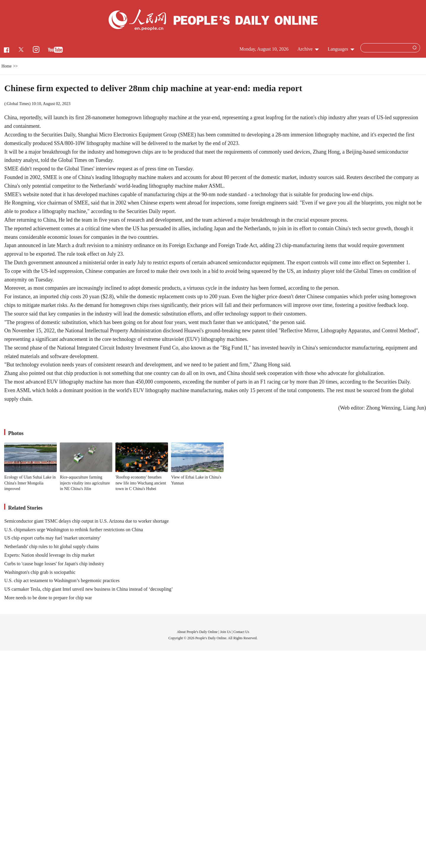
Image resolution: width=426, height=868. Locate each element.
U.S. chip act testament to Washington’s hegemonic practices (62, 580)
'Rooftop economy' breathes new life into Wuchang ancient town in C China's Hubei (141, 483)
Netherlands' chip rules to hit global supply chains (51, 546)
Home (7, 66)
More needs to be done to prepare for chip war (48, 598)
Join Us (226, 632)
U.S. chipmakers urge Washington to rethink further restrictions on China (74, 530)
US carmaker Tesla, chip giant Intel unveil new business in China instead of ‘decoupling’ (88, 589)
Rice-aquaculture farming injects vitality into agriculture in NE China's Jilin (85, 483)
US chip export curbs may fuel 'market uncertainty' (52, 538)
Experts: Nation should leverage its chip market (49, 555)
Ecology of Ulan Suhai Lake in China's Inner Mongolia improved (30, 483)
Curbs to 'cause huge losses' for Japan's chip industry (54, 564)
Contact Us (241, 632)
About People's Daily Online (197, 632)
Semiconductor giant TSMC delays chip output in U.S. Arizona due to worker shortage (86, 521)
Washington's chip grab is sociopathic (40, 572)
